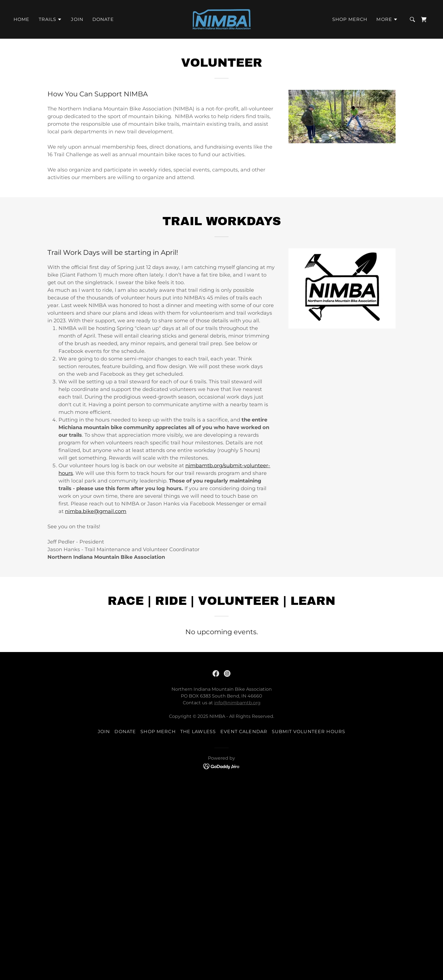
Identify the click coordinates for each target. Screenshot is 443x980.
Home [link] (22, 19)
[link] (221, 19)
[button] (50, 19)
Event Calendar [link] (244, 732)
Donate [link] (103, 19)
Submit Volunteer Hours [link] (309, 732)
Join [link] (77, 19)
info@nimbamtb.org (237, 703)
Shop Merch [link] (350, 19)
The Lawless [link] (198, 732)
